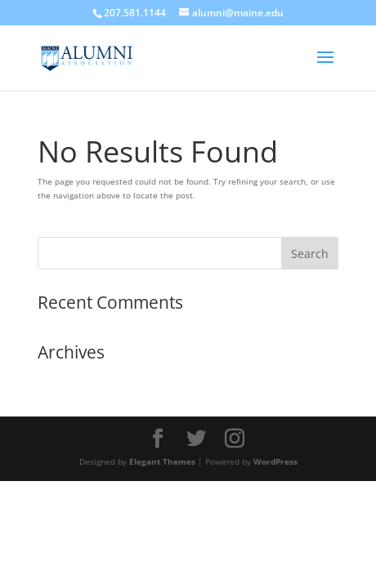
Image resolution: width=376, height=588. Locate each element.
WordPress (275, 461)
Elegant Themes (162, 461)
